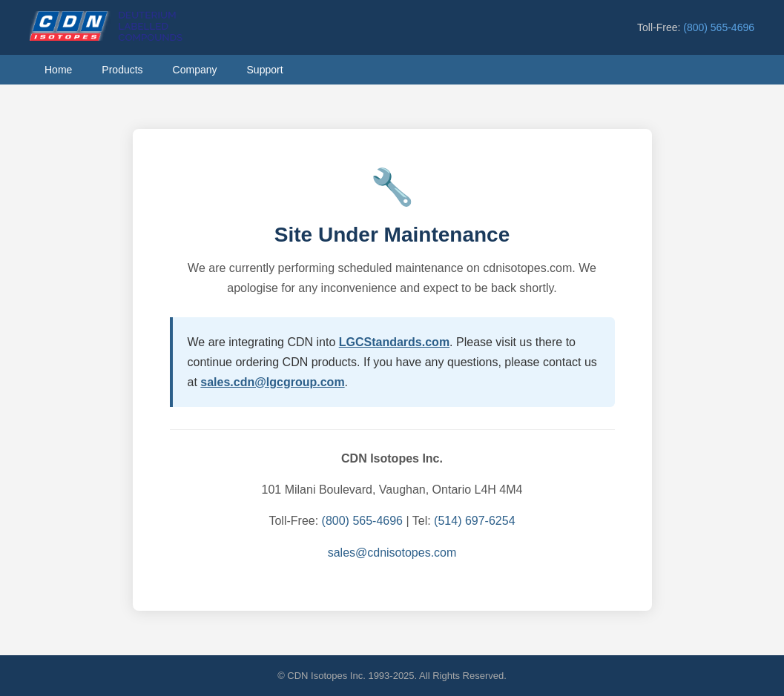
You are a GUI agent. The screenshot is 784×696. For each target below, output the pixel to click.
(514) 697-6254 (474, 521)
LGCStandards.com (394, 342)
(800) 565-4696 (719, 27)
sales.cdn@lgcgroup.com (272, 382)
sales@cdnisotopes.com (392, 553)
